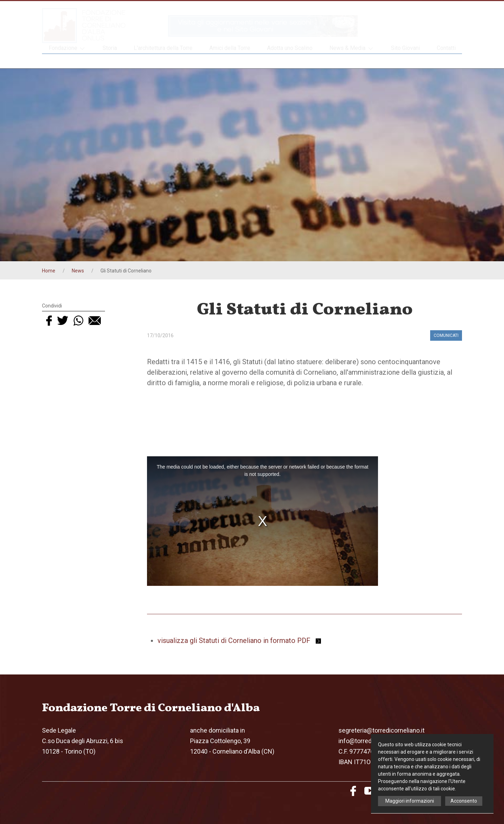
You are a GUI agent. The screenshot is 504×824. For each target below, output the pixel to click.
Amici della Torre (230, 61)
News (78, 271)
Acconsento (464, 801)
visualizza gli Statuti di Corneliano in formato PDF (239, 640)
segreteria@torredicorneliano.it (381, 730)
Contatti (446, 61)
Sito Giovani (405, 61)
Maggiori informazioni (410, 801)
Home (49, 271)
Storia (110, 61)
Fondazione (67, 61)
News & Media (352, 61)
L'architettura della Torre (163, 61)
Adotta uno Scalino (290, 61)
